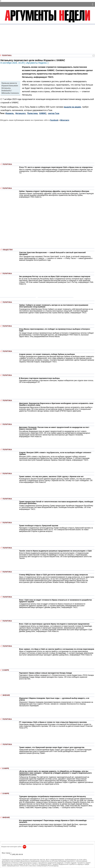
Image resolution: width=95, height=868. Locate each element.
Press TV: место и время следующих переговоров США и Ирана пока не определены (56, 167)
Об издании (6, 856)
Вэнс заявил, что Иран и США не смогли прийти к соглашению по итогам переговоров (57, 649)
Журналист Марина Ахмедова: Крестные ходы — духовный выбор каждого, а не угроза (54, 699)
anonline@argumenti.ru (10, 858)
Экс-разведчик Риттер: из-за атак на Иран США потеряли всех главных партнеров (55, 276)
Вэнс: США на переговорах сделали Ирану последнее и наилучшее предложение (54, 624)
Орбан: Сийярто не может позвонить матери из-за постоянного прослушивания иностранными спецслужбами (54, 306)
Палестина (32, 113)
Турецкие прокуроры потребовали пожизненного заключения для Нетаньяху (53, 796)
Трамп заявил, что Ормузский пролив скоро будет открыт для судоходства (52, 747)
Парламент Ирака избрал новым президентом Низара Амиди (45, 673)
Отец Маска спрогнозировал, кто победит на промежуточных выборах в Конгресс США (55, 330)
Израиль (10, 113)
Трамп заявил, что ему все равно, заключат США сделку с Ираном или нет (51, 476)
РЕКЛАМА (6, 854)
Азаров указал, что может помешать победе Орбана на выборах (47, 354)
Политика (7, 55)
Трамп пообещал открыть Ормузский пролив (39, 526)
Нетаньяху (20, 113)
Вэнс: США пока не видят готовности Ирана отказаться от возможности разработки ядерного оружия (55, 601)
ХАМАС (43, 113)
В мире (6, 670)
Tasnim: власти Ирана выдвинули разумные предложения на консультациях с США (55, 551)
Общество (8, 250)
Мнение (6, 695)
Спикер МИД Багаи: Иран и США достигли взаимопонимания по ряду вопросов (53, 575)
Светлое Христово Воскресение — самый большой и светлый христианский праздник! (52, 253)
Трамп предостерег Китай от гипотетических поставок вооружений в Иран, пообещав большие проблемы (56, 502)
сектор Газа (54, 113)
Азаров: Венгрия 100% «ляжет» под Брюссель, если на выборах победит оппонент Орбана (55, 453)
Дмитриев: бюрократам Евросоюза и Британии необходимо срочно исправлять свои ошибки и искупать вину (56, 404)
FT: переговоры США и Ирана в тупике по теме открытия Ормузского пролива (53, 722)
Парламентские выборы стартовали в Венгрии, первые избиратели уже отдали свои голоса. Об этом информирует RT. (56, 381)
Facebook (54, 120)
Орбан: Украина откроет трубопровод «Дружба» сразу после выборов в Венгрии (54, 191)
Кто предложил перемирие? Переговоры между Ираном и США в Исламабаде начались (53, 821)
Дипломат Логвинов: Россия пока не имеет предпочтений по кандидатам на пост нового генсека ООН (54, 428)
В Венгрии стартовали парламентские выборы (39, 378)
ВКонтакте (65, 120)
